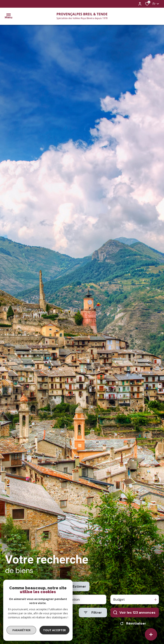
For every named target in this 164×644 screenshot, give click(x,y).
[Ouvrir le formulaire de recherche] (93, 617)
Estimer (79, 591)
